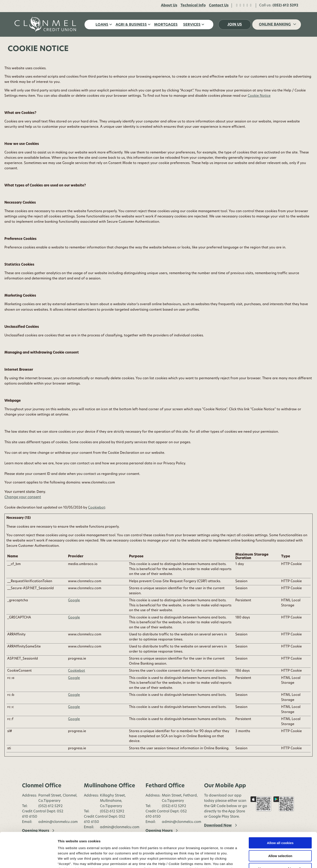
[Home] (46, 24)
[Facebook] (237, 5)
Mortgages (166, 25)
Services (192, 25)
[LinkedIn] (251, 5)
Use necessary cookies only (280, 836)
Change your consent (23, 497)
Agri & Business (131, 25)
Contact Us (219, 5)
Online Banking (275, 25)
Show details (231, 859)
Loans (102, 25)
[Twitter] (240, 5)
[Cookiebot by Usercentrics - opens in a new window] (29, 859)
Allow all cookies (280, 810)
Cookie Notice (69, 842)
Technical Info (193, 5)
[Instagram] (244, 5)
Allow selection (280, 823)
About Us (169, 5)
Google (74, 601)
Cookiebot (97, 508)
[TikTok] (247, 5)
